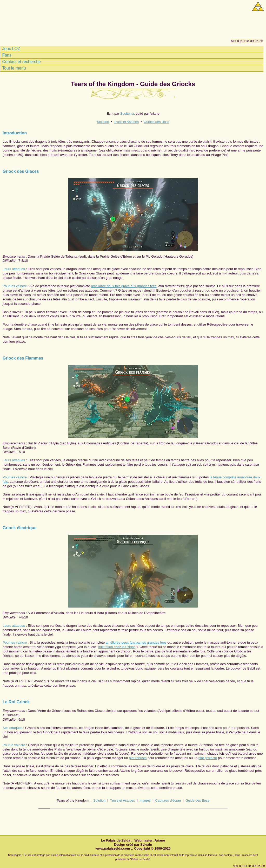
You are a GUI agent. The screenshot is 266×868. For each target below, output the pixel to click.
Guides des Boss (156, 122)
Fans (6, 55)
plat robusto (138, 758)
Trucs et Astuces (126, 122)
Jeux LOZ (11, 49)
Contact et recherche (21, 62)
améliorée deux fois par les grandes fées (136, 642)
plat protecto (208, 758)
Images (145, 800)
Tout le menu (14, 68)
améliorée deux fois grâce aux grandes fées (124, 286)
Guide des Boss (197, 800)
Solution (103, 122)
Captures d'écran (168, 800)
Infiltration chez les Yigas (117, 647)
